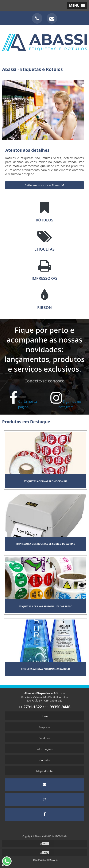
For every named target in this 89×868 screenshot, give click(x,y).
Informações (44, 749)
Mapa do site (44, 771)
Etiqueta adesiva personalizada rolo (46, 669)
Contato (44, 760)
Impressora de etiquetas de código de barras (46, 544)
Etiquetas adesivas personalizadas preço (46, 606)
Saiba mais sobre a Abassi (44, 185)
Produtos (44, 738)
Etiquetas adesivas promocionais (45, 481)
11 (30, 707)
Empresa (44, 727)
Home (45, 716)
